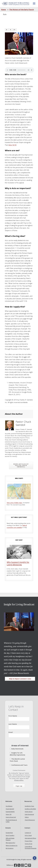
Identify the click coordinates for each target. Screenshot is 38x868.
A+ (15, 30)
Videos (27, 817)
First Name (19, 718)
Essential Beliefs (10, 812)
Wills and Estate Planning (10, 839)
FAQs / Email (28, 835)
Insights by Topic (29, 806)
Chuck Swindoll (10, 809)
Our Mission (9, 806)
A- (7, 30)
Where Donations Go (12, 846)
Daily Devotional (29, 814)
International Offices (30, 838)
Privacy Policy (29, 841)
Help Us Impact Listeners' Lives (20, 679)
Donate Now (9, 833)
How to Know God (11, 817)
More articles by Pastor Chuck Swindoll (21, 465)
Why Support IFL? (10, 843)
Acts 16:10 (12, 145)
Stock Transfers (10, 835)
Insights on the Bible (30, 809)
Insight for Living (16, 3)
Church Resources (30, 820)
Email (19, 734)
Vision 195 (9, 814)
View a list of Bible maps (14, 503)
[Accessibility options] (35, 858)
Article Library (29, 812)
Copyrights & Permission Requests (31, 847)
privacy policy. (19, 780)
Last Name (19, 726)
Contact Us (28, 833)
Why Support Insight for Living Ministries (18, 563)
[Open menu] (34, 4)
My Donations (10, 848)
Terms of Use (29, 844)
